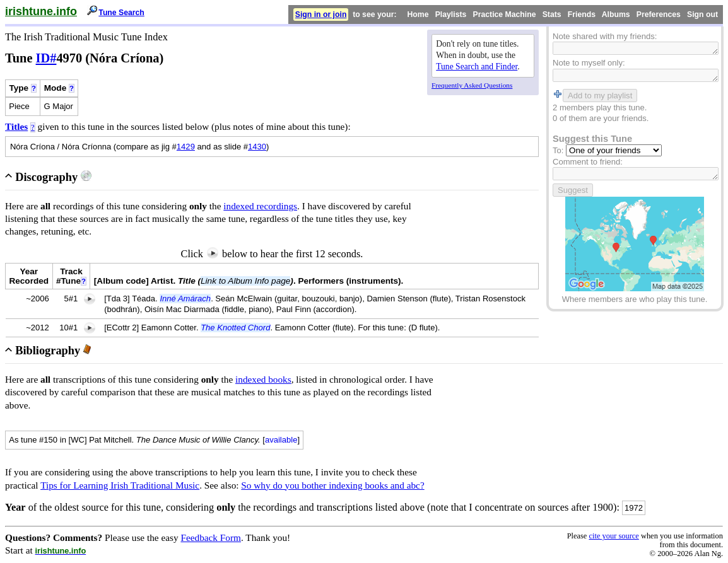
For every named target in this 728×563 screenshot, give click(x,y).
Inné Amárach (185, 299)
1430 (257, 147)
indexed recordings (260, 206)
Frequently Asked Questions (472, 85)
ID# (46, 58)
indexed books (263, 379)
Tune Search (121, 13)
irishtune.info (41, 11)
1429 (186, 147)
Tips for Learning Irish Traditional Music (120, 485)
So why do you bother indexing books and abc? (332, 485)
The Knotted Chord (235, 328)
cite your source (614, 536)
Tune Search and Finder (477, 67)
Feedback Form (211, 537)
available (281, 440)
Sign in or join (321, 15)
